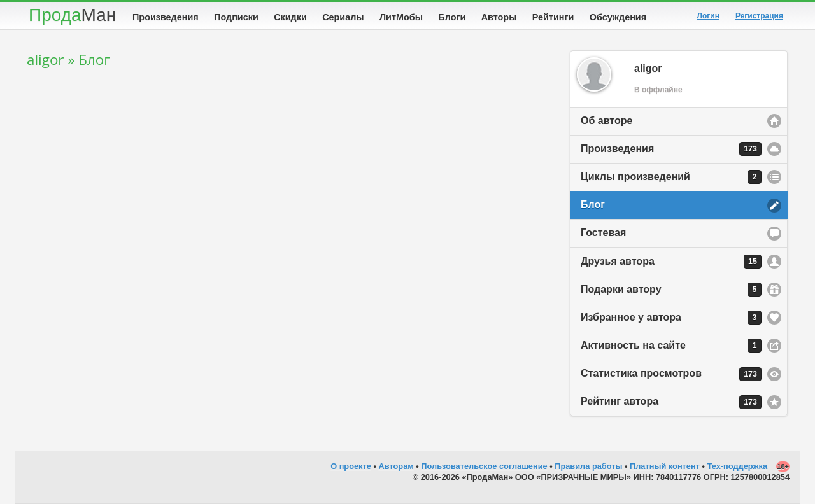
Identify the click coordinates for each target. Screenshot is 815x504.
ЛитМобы (401, 17)
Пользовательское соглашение (484, 466)
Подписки (236, 17)
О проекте (351, 466)
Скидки (290, 17)
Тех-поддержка (738, 466)
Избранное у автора (671, 318)
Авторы (499, 17)
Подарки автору (671, 290)
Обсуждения (618, 17)
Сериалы (343, 17)
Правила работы (588, 466)
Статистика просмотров (671, 374)
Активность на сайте (671, 346)
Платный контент (665, 466)
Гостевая (603, 233)
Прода (72, 15)
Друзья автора (671, 262)
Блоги (452, 17)
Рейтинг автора (671, 402)
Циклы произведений (671, 177)
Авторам (396, 466)
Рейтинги (553, 17)
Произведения (166, 17)
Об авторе (606, 121)
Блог (593, 205)
